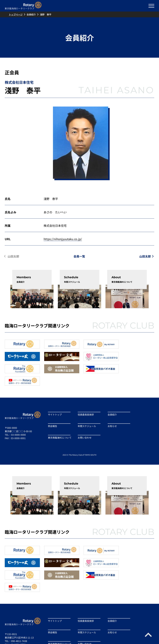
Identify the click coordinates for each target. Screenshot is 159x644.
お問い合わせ (84, 424)
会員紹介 (31, 14)
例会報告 (53, 413)
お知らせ (110, 413)
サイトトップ (55, 401)
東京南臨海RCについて (59, 424)
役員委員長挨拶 (85, 401)
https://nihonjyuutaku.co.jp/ (63, 239)
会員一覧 (79, 256)
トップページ (16, 14)
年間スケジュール (86, 413)
